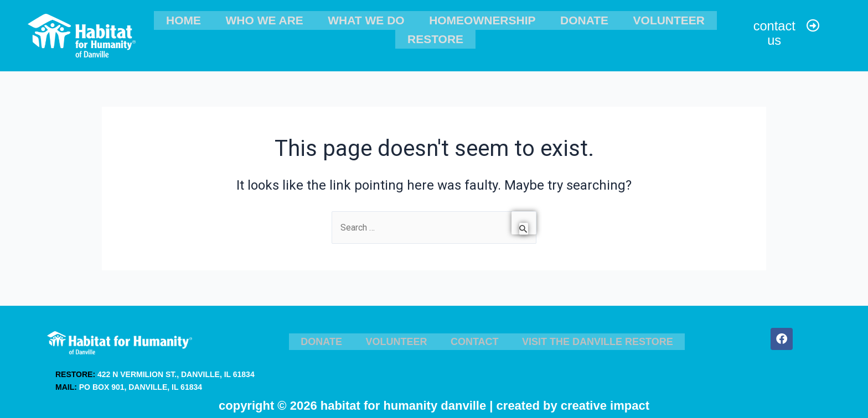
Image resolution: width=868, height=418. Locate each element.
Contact (471, 337)
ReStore (436, 36)
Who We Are (273, 19)
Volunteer (652, 19)
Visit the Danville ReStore (593, 337)
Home (200, 19)
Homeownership (479, 19)
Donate (574, 19)
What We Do (368, 19)
